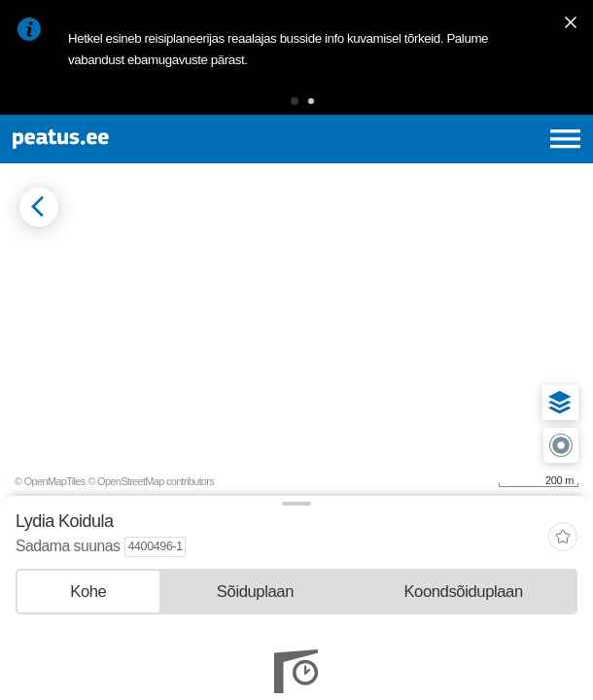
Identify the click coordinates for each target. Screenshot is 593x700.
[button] (295, 101)
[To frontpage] (127, 139)
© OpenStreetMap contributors (151, 481)
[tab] (88, 592)
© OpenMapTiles (50, 481)
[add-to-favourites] (563, 539)
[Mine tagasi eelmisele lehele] (39, 207)
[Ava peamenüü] (566, 139)
